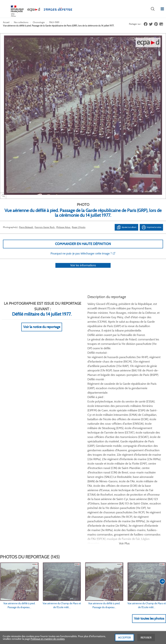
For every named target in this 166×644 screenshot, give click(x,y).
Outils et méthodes (55, 509)
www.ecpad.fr (13, 503)
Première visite (129, 496)
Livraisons (50, 496)
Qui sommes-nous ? (17, 490)
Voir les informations (83, 270)
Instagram (157, 466)
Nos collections (21, 22)
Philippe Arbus (64, 227)
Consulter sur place (16, 496)
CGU (85, 496)
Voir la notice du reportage (42, 332)
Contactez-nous (130, 509)
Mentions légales (92, 509)
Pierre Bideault (26, 227)
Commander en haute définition (83, 244)
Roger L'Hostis (79, 227)
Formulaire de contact (20, 568)
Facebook (129, 466)
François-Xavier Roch (45, 227)
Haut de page (140, 578)
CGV (85, 490)
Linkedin (148, 466)
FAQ (47, 490)
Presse (125, 515)
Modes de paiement (55, 503)
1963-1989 (54, 22)
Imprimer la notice (151, 227)
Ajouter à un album (126, 227)
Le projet (126, 490)
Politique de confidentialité (97, 503)
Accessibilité (51, 515)
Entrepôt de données (133, 503)
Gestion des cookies (93, 515)
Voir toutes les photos (149, 446)
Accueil (6, 22)
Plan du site (128, 604)
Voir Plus (124, 371)
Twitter (139, 466)
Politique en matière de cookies (48, 642)
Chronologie (39, 22)
